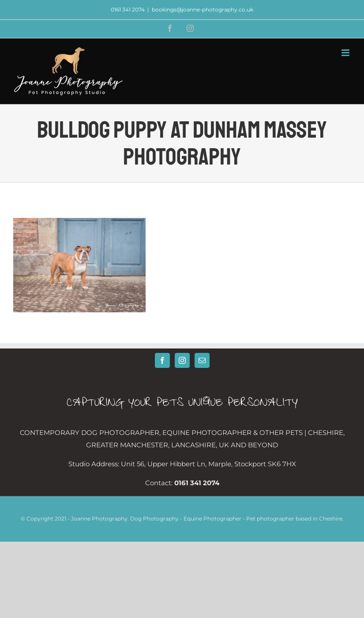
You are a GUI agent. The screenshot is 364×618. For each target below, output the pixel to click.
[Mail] (202, 360)
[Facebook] (162, 360)
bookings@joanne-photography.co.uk (203, 9)
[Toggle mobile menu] (346, 53)
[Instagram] (182, 360)
